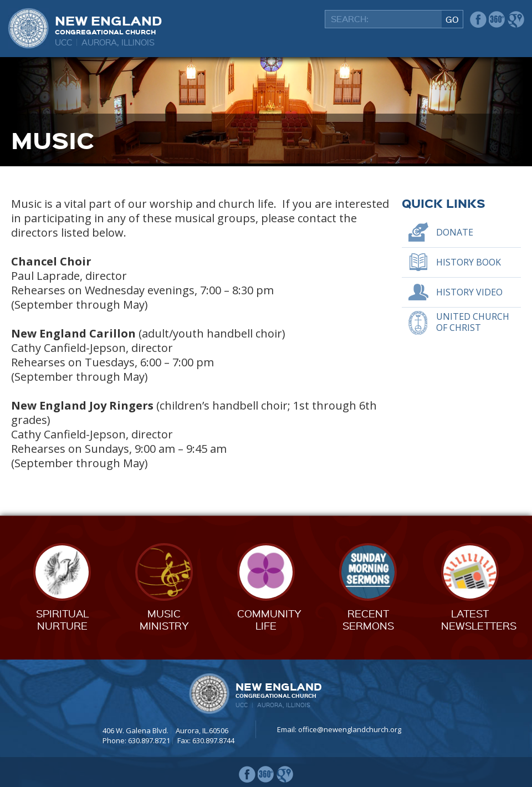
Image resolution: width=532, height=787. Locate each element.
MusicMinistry (164, 619)
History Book (469, 262)
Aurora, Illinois (118, 42)
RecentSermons (368, 619)
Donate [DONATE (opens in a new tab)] (455, 232)
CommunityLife (269, 619)
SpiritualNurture (62, 619)
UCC (63, 42)
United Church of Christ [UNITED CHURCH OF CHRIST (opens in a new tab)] (473, 322)
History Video (469, 292)
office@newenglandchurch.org (350, 729)
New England (108, 24)
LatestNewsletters (479, 619)
